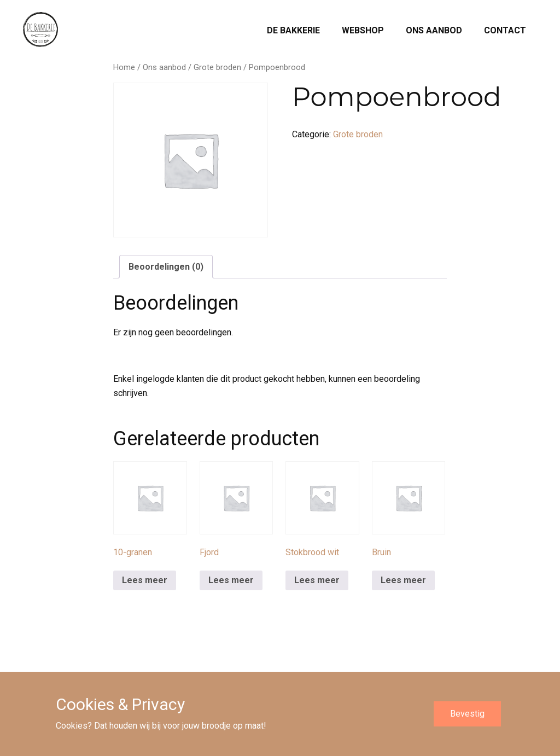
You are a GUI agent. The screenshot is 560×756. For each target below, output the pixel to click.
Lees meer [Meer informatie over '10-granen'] (145, 580)
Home (124, 67)
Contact (505, 30)
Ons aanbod (434, 30)
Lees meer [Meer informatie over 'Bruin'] (403, 580)
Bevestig (467, 714)
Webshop (363, 30)
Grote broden (217, 67)
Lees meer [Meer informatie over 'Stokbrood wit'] (317, 580)
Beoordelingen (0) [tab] (166, 267)
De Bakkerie (293, 30)
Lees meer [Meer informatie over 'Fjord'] (231, 580)
